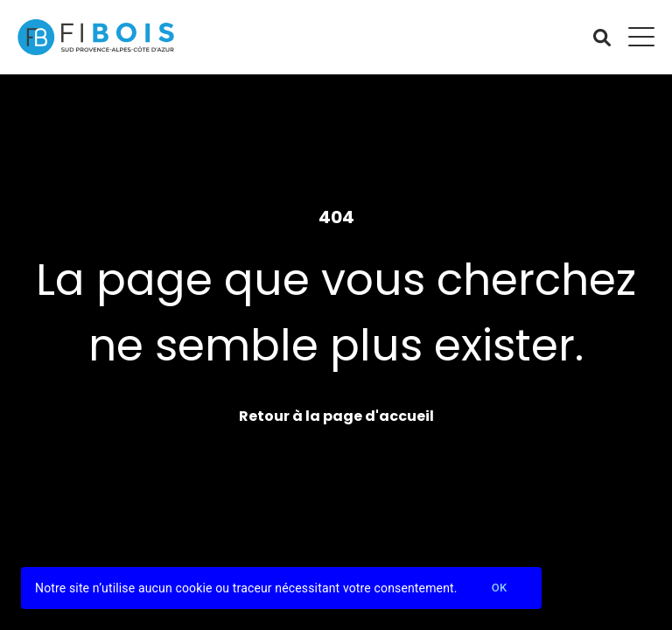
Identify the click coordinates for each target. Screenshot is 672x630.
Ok (500, 588)
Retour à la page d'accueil (336, 416)
